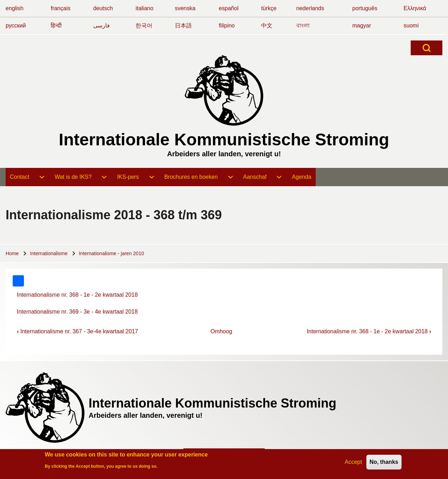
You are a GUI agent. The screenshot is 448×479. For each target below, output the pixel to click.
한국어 (144, 26)
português (365, 8)
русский (16, 26)
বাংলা (303, 26)
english (15, 8)
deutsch (103, 8)
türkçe (269, 8)
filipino (227, 26)
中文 (267, 26)
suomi (411, 26)
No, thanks (384, 463)
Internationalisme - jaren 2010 (111, 253)
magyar (362, 26)
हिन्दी (56, 26)
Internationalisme (49, 253)
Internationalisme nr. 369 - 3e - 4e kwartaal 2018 (77, 312)
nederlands (310, 8)
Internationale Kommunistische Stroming (224, 140)
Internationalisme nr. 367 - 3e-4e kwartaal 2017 (77, 331)
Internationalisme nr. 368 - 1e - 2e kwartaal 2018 (77, 295)
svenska (185, 8)
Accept (354, 463)
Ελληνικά (415, 8)
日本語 (183, 26)
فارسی (102, 26)
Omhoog (221, 331)
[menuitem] (28, 177)
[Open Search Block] (427, 48)
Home (12, 253)
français (61, 8)
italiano (144, 8)
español (229, 8)
